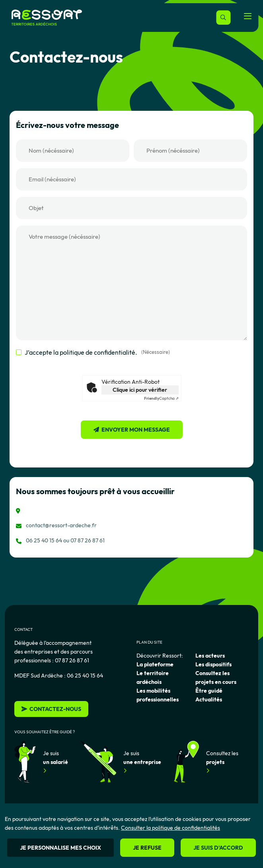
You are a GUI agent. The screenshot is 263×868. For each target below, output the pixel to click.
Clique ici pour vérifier (140, 390)
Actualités (209, 699)
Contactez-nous (51, 709)
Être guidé (209, 691)
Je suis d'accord (218, 848)
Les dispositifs (213, 664)
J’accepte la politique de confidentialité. (97, 353)
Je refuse (147, 848)
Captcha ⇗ (161, 398)
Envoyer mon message (136, 430)
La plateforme (155, 664)
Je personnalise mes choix (60, 848)
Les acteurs (210, 656)
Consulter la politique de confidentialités (170, 828)
